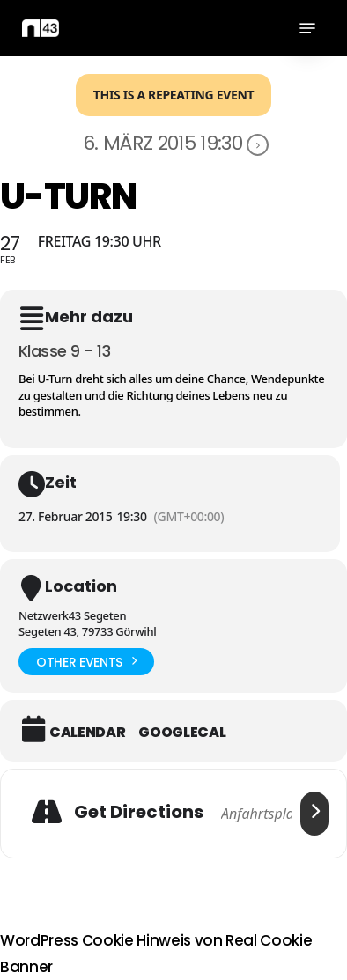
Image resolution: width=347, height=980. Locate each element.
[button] (307, 28)
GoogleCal (182, 733)
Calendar (87, 733)
